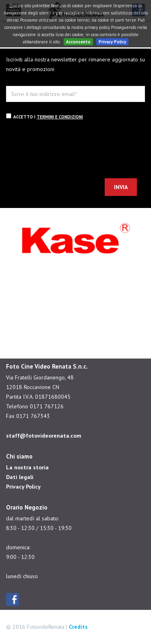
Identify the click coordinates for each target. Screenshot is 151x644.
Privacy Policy (112, 42)
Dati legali (20, 477)
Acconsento (78, 42)
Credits (78, 627)
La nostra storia (27, 467)
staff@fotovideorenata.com (44, 436)
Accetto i (44, 116)
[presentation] (67, 151)
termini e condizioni (60, 117)
